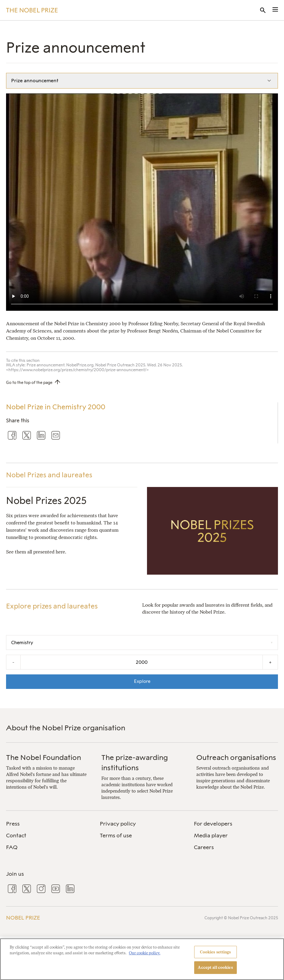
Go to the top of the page (29, 383)
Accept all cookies (215, 967)
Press (13, 824)
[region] (142, 959)
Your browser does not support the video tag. (142, 202)
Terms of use (116, 836)
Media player (211, 836)
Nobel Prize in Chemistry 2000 (56, 407)
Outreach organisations (236, 757)
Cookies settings (215, 952)
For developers (213, 824)
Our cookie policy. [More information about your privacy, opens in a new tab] (145, 953)
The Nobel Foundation (44, 757)
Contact (16, 836)
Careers (204, 847)
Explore (142, 681)
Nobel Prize (23, 918)
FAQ (12, 847)
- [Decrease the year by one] (13, 662)
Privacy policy (118, 824)
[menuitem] (48, 824)
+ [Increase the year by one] (270, 662)
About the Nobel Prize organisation (66, 728)
